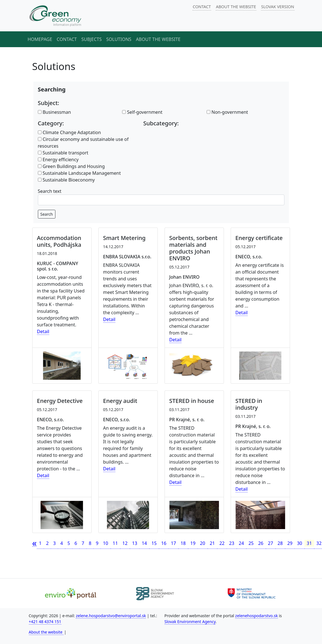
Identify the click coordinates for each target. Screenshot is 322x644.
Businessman (54, 112)
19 (193, 543)
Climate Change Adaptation (69, 132)
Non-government (227, 112)
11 (115, 543)
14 (144, 543)
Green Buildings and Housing (71, 166)
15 (154, 543)
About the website (158, 39)
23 (232, 543)
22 (222, 543)
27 (271, 543)
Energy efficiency (58, 160)
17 (173, 543)
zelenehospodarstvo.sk (257, 616)
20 (202, 543)
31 (309, 543)
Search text (50, 191)
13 (135, 543)
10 (105, 543)
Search (47, 214)
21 (212, 543)
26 (261, 543)
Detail (43, 331)
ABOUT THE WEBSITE (236, 7)
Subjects (92, 39)
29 (290, 543)
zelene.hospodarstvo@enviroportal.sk (111, 616)
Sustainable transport (63, 153)
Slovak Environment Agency (190, 622)
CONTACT (202, 7)
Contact (67, 39)
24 (241, 543)
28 (280, 543)
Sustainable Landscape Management (79, 173)
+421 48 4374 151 (45, 622)
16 (164, 543)
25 (251, 543)
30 (299, 543)
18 (183, 543)
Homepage (40, 39)
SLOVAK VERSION (278, 7)
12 (125, 543)
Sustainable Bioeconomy (66, 180)
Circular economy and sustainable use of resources (83, 143)
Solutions (119, 39)
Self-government (142, 112)
